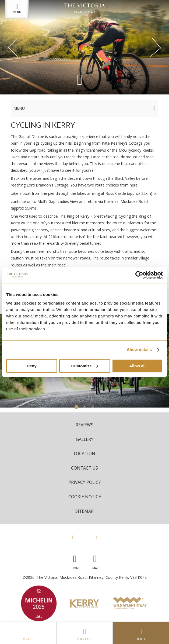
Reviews (84, 425)
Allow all (137, 366)
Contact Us (84, 468)
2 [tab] (84, 407)
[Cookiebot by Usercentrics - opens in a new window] (139, 275)
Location (84, 453)
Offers (28, 633)
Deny (32, 366)
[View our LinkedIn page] (96, 537)
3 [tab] (93, 407)
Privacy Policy (85, 482)
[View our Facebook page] (73, 537)
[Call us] (75, 561)
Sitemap (84, 511)
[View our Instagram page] (84, 537)
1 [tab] (76, 407)
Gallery (85, 439)
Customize (85, 366)
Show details (140, 350)
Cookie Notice (85, 497)
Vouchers (85, 633)
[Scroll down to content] (80, 79)
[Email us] (95, 561)
